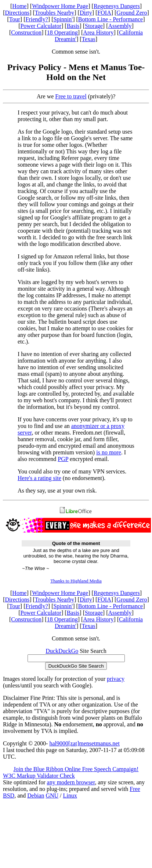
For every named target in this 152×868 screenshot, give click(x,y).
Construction (26, 32)
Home (19, 6)
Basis (73, 26)
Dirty (86, 13)
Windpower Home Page (60, 6)
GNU (52, 796)
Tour (15, 19)
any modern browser (71, 782)
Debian (36, 796)
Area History (98, 32)
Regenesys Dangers (117, 6)
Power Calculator (41, 26)
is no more (109, 452)
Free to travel (71, 96)
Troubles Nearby (55, 13)
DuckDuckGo (62, 651)
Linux (70, 796)
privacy (116, 679)
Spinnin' (63, 19)
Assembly (120, 26)
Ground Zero (132, 13)
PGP (63, 459)
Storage (94, 26)
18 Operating (62, 32)
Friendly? (37, 19)
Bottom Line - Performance (111, 19)
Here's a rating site (39, 478)
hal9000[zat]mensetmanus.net (84, 743)
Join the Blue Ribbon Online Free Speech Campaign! (76, 769)
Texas (89, 39)
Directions (17, 13)
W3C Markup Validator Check (39, 776)
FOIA (104, 13)
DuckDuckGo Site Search (76, 666)
